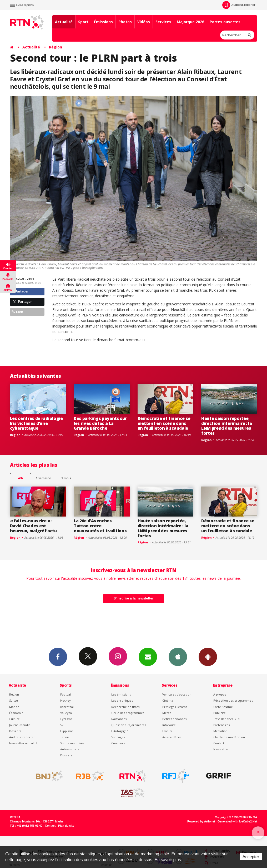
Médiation (220, 731)
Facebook (58, 657)
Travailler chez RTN (226, 719)
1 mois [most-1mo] (66, 478)
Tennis (65, 737)
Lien (17, 312)
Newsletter (221, 749)
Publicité (220, 713)
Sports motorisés (72, 743)
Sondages (118, 737)
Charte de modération (229, 737)
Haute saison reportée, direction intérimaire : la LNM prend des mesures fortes (227, 426)
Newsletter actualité (23, 743)
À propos (220, 694)
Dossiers (15, 731)
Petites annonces (174, 719)
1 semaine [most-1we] (43, 478)
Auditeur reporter (22, 737)
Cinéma (168, 700)
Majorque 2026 (190, 22)
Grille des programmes (128, 713)
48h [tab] (20, 478)
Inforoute (169, 725)
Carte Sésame (223, 707)
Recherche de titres (125, 707)
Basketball (67, 707)
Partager (20, 291)
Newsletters (148, 657)
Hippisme (67, 731)
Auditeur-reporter (239, 5)
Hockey (65, 700)
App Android (208, 657)
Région (56, 47)
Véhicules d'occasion (177, 694)
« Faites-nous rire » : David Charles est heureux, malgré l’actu (33, 526)
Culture (14, 719)
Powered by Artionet (201, 821)
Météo (167, 713)
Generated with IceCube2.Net (237, 821)
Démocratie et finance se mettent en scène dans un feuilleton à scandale (164, 423)
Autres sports (70, 749)
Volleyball (67, 713)
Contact (219, 743)
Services (163, 22)
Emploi (167, 731)
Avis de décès (172, 737)
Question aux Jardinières (129, 725)
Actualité (64, 22)
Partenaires (221, 725)
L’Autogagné (120, 731)
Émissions (103, 22)
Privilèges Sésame (175, 707)
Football (66, 694)
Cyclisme (66, 719)
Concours (118, 743)
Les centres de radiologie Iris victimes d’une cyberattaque (36, 423)
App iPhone (178, 657)
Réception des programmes (233, 700)
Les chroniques (122, 700)
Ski (62, 725)
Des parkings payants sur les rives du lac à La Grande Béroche (100, 423)
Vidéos (144, 22)
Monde (14, 707)
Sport (83, 22)
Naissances (119, 719)
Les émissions (121, 694)
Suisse (14, 700)
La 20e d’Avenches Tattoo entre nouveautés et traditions (100, 526)
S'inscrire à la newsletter (134, 598)
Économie (16, 713)
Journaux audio (20, 725)
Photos (125, 22)
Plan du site (66, 826)
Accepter (251, 857)
